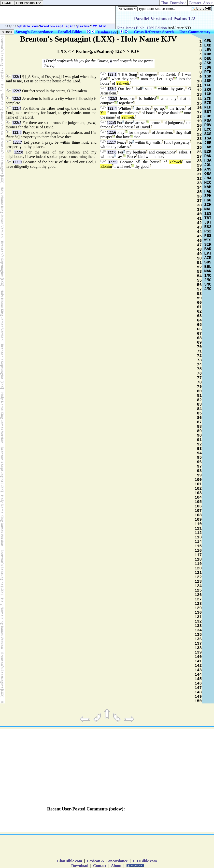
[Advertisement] (58, 15)
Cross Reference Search (154, 32)
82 (199, 400)
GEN (208, 41)
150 (198, 701)
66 (199, 329)
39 (199, 210)
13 (199, 95)
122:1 (17, 77)
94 (199, 453)
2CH (208, 99)
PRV (208, 125)
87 (199, 422)
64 (199, 320)
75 (199, 369)
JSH (208, 63)
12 (199, 90)
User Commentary (195, 32)
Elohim (106, 166)
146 (198, 684)
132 (198, 622)
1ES (208, 214)
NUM (208, 54)
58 (199, 294)
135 (198, 635)
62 (199, 312)
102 (198, 489)
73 (199, 360)
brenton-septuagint (58, 26)
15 (199, 104)
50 (199, 259)
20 (199, 126)
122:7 (17, 142)
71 (199, 351)
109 (198, 520)
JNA (208, 178)
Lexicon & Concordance (107, 861)
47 (199, 245)
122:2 (17, 91)
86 (199, 418)
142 (198, 666)
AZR (208, 258)
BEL (208, 267)
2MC (208, 280)
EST (208, 112)
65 (199, 325)
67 (199, 334)
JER (208, 143)
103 (198, 493)
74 (199, 365)
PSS (208, 236)
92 (199, 444)
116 (198, 551)
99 (199, 475)
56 (199, 285)
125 (198, 591)
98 (199, 471)
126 (198, 595)
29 (199, 166)
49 (199, 254)
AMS (208, 169)
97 (199, 467)
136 (198, 639)
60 (199, 303)
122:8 (19, 152)
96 (199, 462)
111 (198, 529)
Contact (195, 3)
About (208, 3)
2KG (208, 90)
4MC (208, 289)
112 (198, 533)
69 (199, 343)
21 (199, 130)
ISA (208, 138)
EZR (208, 103)
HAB (208, 192)
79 (199, 387)
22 (199, 135)
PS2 (208, 231)
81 (199, 396)
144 (198, 675)
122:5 (17, 123)
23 (199, 139)
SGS (208, 134)
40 (199, 214)
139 (198, 653)
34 (199, 188)
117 (198, 555)
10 (199, 81)
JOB (208, 116)
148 (198, 692)
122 (198, 577)
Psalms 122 (107, 32)
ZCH (208, 205)
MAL (208, 209)
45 (199, 236)
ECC (208, 130)
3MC (208, 285)
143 (198, 670)
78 (199, 382)
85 (199, 413)
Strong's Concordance (34, 32)
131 (198, 617)
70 (199, 347)
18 (199, 117)
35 (199, 192)
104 (198, 498)
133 (198, 626)
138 (198, 648)
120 (198, 568)
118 (198, 560)
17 (199, 112)
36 (199, 197)
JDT (208, 223)
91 (199, 440)
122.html (99, 26)
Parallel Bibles (70, 32)
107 (198, 511)
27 (199, 157)
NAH (208, 187)
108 (198, 515)
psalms (83, 26)
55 (199, 281)
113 (198, 537)
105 (198, 502)
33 (199, 183)
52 (199, 267)
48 (199, 250)
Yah (103, 113)
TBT (208, 218)
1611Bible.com (145, 861)
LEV (208, 50)
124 (198, 586)
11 (199, 86)
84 (199, 409)
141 (198, 661)
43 (199, 228)
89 (199, 431)
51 (199, 263)
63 (199, 316)
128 (198, 604)
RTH (208, 72)
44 (199, 232)
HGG (208, 200)
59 (199, 298)
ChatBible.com (70, 861)
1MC (208, 276)
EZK (208, 152)
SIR (208, 245)
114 (198, 542)
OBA (208, 174)
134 (198, 630)
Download (178, 3)
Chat (164, 3)
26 (199, 152)
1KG (208, 85)
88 (199, 427)
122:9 (17, 162)
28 (199, 161)
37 (199, 201)
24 (199, 143)
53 (199, 272)
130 (198, 613)
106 (198, 506)
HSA (208, 161)
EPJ (208, 254)
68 (199, 338)
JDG (208, 68)
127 (198, 599)
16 (199, 108)
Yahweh (122, 83)
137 (198, 644)
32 (199, 179)
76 (199, 374)
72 (199, 356)
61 (199, 307)
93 (199, 449)
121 (198, 573)
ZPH (208, 196)
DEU (208, 59)
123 (198, 582)
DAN (208, 156)
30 (199, 170)
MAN (208, 271)
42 (199, 223)
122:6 (17, 132)
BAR (208, 249)
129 (198, 608)
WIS (208, 240)
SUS (208, 262)
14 (199, 99)
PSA (208, 121)
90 (199, 436)
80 (199, 391)
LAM (208, 147)
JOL (208, 165)
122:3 (17, 99)
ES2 (208, 227)
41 (199, 219)
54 (199, 276)
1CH (208, 94)
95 (199, 458)
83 (199, 405)
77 (199, 378)
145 (198, 679)
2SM (208, 81)
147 (198, 688)
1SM (208, 76)
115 (198, 546)
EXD (208, 46)
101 (198, 484)
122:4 (17, 108)
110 (198, 524)
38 (199, 205)
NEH (208, 107)
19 (199, 121)
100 (198, 480)
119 (198, 564)
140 (198, 657)
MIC (208, 183)
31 (199, 174)
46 (199, 241)
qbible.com (28, 26)
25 (199, 148)
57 (199, 289)
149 (198, 697)
